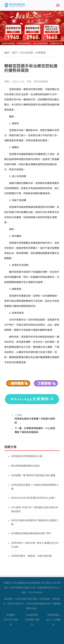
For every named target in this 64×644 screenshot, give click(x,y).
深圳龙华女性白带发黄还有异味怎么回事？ (34, 498)
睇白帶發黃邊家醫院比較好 (25, 466)
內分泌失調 (26, 53)
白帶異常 (41, 53)
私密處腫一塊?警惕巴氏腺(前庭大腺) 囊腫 (33, 475)
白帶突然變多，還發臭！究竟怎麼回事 (31, 556)
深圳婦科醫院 (32, 615)
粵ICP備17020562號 (51, 583)
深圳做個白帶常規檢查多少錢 (27, 456)
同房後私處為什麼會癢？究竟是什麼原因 (35, 421)
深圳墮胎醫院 (53, 615)
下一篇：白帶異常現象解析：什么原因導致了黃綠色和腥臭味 (35, 430)
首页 (15, 53)
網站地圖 (30, 583)
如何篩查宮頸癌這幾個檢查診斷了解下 (31, 533)
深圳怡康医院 (41, 82)
